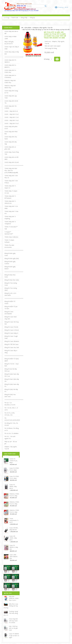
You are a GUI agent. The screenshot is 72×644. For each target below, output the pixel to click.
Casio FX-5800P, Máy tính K (13, 486)
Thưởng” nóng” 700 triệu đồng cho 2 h (11, 613)
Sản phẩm (28, 28)
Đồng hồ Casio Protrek (11, 327)
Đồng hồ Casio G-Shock (12, 330)
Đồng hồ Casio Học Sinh (12, 347)
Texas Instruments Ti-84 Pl (14, 520)
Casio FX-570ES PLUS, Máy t (14, 469)
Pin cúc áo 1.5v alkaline (11, 433)
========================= (14, 57)
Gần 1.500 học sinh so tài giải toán (13, 628)
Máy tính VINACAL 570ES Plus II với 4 (14, 598)
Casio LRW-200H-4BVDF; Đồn (14, 557)
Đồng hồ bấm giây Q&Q (12, 258)
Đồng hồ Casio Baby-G (11, 333)
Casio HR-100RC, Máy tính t (13, 538)
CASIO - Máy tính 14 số (11, 120)
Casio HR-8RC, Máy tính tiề (14, 529)
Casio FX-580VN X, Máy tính (14, 547)
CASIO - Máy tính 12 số (11, 117)
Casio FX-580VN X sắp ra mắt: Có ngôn (14, 636)
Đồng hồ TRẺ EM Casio (11, 344)
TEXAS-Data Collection (11, 237)
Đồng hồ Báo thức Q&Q (12, 280)
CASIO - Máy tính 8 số (11, 111)
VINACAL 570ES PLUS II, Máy (14, 495)
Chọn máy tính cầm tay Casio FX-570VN (13, 621)
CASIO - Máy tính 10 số (11, 114)
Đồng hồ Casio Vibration (12, 341)
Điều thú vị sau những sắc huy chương (11, 606)
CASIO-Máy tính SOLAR (12, 162)
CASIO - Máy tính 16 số (11, 123)
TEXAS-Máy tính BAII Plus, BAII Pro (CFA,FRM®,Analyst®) (11, 170)
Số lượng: (47, 59)
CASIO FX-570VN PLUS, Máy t (13, 461)
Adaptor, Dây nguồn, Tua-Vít (43, 28)
